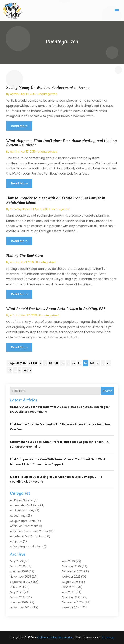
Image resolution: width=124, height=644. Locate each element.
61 (98, 363)
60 (92, 363)
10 (50, 363)
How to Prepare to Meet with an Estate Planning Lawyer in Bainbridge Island (56, 200)
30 (62, 363)
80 (9, 370)
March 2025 (18, 597)
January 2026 (19, 571)
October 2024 (71, 608)
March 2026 (18, 566)
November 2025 (21, 577)
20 (56, 363)
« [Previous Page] (41, 363)
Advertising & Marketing (26, 547)
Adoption (16, 541)
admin (14, 94)
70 (108, 363)
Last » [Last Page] (27, 370)
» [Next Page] (19, 370)
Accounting (18, 516)
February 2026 (71, 566)
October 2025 (71, 577)
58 (80, 363)
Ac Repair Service (21, 500)
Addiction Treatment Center (29, 531)
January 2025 (19, 602)
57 (74, 363)
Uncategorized (48, 94)
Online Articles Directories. (56, 637)
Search (108, 391)
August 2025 (70, 582)
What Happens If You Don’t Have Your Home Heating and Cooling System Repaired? (62, 143)
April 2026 (68, 561)
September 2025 (21, 582)
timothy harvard (21, 209)
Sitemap (108, 637)
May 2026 (16, 561)
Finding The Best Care (25, 256)
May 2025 (16, 592)
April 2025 (68, 592)
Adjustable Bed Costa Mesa (28, 536)
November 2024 (21, 608)
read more (19, 126)
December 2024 (73, 602)
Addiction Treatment (24, 526)
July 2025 (16, 587)
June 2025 (69, 587)
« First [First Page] (33, 363)
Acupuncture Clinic (23, 521)
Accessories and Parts (25, 505)
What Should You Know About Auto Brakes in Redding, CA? (56, 309)
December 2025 (73, 571)
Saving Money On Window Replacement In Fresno (48, 87)
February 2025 (71, 597)
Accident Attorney (22, 510)
